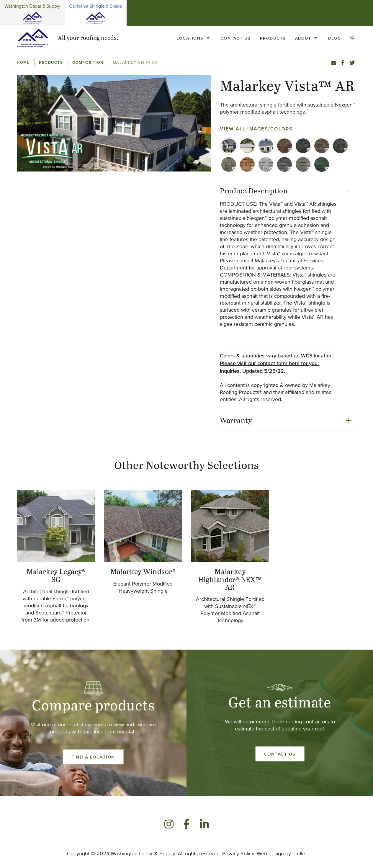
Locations (190, 38)
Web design (270, 854)
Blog (334, 38)
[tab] (229, 146)
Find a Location (93, 757)
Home (23, 62)
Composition (88, 62)
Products (273, 38)
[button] (114, 123)
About (303, 38)
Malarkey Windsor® (143, 572)
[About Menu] (316, 38)
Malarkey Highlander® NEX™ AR (230, 580)
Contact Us (235, 38)
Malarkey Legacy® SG (56, 576)
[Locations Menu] (208, 38)
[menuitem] (194, 38)
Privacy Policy (238, 854)
